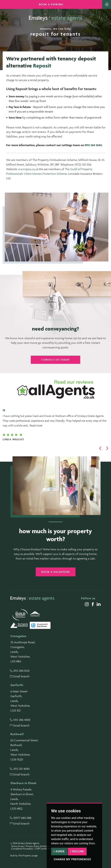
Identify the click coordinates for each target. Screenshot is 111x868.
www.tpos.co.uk (28, 169)
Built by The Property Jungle (24, 856)
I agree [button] (59, 851)
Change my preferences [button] (72, 859)
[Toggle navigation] (107, 4)
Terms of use (17, 846)
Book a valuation (55, 572)
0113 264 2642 (93, 145)
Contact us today (55, 360)
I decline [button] (77, 851)
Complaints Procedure (22, 849)
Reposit (42, 66)
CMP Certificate (43, 849)
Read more (36, 425)
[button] (100, 448)
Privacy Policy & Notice (38, 846)
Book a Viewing (51, 4)
